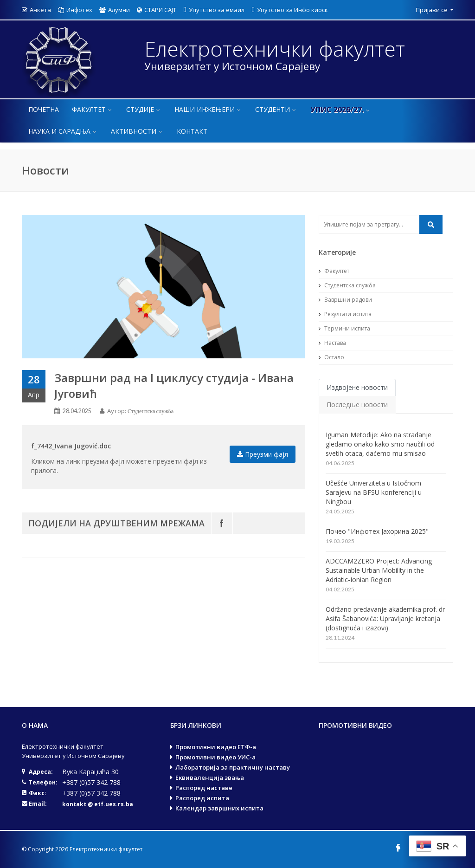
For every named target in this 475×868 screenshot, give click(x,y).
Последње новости (357, 405)
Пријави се (432, 10)
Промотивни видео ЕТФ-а (216, 747)
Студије (144, 109)
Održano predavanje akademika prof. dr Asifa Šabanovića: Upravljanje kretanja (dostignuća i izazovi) (385, 619)
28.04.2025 (77, 411)
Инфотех (75, 10)
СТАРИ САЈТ (157, 10)
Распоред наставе (204, 788)
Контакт (192, 131)
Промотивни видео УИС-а (215, 757)
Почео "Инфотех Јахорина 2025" (377, 531)
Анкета (36, 10)
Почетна (44, 109)
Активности (137, 131)
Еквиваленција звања (210, 777)
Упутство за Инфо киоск (290, 10)
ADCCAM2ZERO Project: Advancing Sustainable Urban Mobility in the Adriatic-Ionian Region (379, 570)
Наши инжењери (208, 109)
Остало (331, 357)
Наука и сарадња (63, 131)
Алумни (115, 10)
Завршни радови (345, 300)
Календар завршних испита (219, 808)
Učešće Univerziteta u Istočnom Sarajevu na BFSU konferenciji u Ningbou (374, 492)
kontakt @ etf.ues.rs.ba (98, 804)
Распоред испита (202, 798)
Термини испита (344, 328)
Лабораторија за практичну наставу (233, 767)
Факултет (93, 109)
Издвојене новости (357, 387)
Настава (332, 343)
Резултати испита (345, 314)
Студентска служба (151, 411)
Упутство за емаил (214, 10)
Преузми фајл (263, 454)
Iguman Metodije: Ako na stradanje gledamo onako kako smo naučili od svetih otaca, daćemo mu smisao (380, 444)
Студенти (276, 109)
